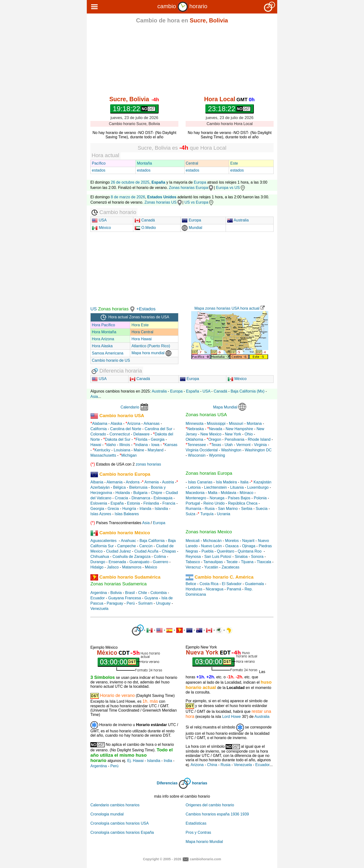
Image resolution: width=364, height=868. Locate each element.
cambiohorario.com (205, 859)
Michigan (129, 455)
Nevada (216, 429)
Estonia (133, 503)
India (168, 761)
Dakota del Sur (118, 439)
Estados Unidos (162, 197)
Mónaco (246, 493)
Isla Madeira (226, 482)
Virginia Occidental (202, 450)
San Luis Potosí (218, 557)
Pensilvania (235, 439)
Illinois (125, 445)
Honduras (194, 589)
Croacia (121, 498)
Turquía (207, 514)
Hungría (129, 509)
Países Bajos (239, 498)
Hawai (96, 445)
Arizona (134, 424)
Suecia (262, 509)
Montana (254, 424)
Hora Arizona (103, 339)
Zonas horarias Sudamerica (118, 584)
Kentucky (102, 450)
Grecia (113, 509)
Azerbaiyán (100, 487)
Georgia (158, 439)
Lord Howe (232, 717)
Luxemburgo (258, 487)
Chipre (157, 493)
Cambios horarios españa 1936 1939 (217, 814)
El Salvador (232, 584)
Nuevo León (211, 546)
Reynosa (193, 557)
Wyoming (217, 455)
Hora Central (142, 332)
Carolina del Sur (158, 429)
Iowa (155, 445)
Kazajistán (263, 482)
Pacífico (99, 163)
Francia (169, 503)
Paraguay (115, 603)
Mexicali (193, 541)
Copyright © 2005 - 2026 (162, 859)
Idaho (111, 445)
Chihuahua (100, 557)
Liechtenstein (216, 487)
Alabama (100, 424)
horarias (200, 783)
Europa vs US (231, 188)
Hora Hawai (142, 339)
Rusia (210, 509)
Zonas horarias (113, 309)
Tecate (232, 562)
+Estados (146, 309)
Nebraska (195, 429)
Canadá (145, 220)
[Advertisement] (182, 61)
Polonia (260, 498)
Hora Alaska (102, 346)
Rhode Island (259, 439)
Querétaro (226, 551)
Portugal (193, 503)
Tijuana (247, 562)
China (212, 765)
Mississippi (216, 424)
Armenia (152, 482)
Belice (191, 584)
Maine (139, 450)
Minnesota (195, 424)
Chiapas (169, 551)
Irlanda (145, 509)
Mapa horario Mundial (204, 842)
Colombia (159, 593)
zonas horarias (148, 464)
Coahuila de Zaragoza (131, 557)
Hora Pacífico (103, 325)
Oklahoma (194, 439)
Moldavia (229, 493)
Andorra (133, 482)
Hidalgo (97, 567)
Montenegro (196, 498)
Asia (94, 397)
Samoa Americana (108, 353)
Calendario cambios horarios (115, 805)
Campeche (126, 546)
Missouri (236, 424)
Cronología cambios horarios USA (120, 823)
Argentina (99, 593)
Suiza (190, 514)
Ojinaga (249, 546)
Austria (168, 482)
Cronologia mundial (107, 814)
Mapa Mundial (225, 407)
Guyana (151, 598)
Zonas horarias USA (206, 415)
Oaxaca (232, 546)
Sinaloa (241, 557)
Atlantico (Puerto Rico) (151, 346)
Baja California (152, 541)
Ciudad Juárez (118, 551)
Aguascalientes (104, 541)
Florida (141, 439)
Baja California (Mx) (248, 391)
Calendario (130, 407)
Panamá (234, 589)
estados (99, 170)
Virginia (260, 445)
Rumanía (193, 509)
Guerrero (161, 562)
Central (192, 163)
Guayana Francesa (125, 598)
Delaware (142, 434)
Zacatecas (230, 567)
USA (99, 220)
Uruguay (163, 603)
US (94, 309)
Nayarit (248, 541)
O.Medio (145, 228)
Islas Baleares (127, 514)
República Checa (243, 503)
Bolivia (116, 593)
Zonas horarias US (160, 202)
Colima (160, 557)
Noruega (217, 498)
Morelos (232, 541)
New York (233, 434)
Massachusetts (103, 455)
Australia (238, 220)
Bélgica (119, 487)
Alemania (115, 482)
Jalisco (113, 567)
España (193, 391)
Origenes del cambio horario (210, 805)
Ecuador (98, 598)
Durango (98, 562)
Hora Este (140, 325)
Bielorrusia (138, 487)
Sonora (257, 557)
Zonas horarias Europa (189, 188)
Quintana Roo (250, 551)
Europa (200, 182)
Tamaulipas (213, 562)
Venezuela (99, 609)
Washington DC (258, 450)
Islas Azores (101, 514)
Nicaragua (215, 589)
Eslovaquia (163, 498)
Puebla (208, 551)
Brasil (130, 593)
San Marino (228, 509)
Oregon (215, 439)
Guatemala (254, 584)
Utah (229, 445)
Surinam (145, 603)
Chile (142, 593)
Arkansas (152, 424)
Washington (231, 450)
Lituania (237, 487)
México (101, 228)
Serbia (247, 509)
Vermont (243, 445)
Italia (244, 482)
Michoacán (212, 541)
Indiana (142, 445)
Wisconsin (197, 455)
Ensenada (117, 562)
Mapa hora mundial (151, 353)
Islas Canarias (200, 482)
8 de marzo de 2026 (128, 197)
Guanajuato (139, 562)
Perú (131, 603)
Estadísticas (196, 823)
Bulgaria (140, 493)
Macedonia (195, 493)
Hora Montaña (104, 332)
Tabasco (193, 562)
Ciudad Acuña (146, 551)
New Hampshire (239, 429)
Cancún (146, 546)
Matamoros (132, 567)
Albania (97, 482)
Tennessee (197, 445)
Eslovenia (99, 503)
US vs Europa (199, 202)
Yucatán (211, 567)
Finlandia (151, 503)
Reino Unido (214, 503)
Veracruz (193, 567)
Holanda (123, 493)
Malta (213, 493)
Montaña (144, 163)
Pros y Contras (198, 832)
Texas (216, 445)
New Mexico (211, 434)
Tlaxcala (264, 562)
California (99, 429)
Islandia (161, 509)
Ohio (249, 434)
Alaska (116, 424)
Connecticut (120, 434)
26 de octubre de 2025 (130, 182)
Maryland (155, 450)
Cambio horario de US (111, 360)
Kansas (171, 445)
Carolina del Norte (125, 429)
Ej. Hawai (135, 761)
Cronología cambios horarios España (122, 832)
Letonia (194, 487)
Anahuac (128, 541)
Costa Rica (209, 584)
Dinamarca (141, 498)
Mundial (192, 228)
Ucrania (224, 514)
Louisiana (122, 450)
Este (234, 163)
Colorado (98, 434)
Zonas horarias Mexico (209, 532)
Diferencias (167, 783)
